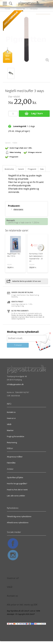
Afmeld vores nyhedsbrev (18, 523)
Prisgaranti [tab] (32, 169)
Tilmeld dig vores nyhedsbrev (19, 516)
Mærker (10, 430)
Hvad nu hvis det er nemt (17, 490)
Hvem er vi (11, 418)
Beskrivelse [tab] (9, 169)
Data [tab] (42, 169)
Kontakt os (11, 412)
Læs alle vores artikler (16, 496)
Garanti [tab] (21, 169)
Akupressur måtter (15, 457)
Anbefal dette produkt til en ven (27, 281)
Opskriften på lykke (15, 477)
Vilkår (9, 424)
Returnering (12, 442)
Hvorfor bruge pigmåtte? (17, 484)
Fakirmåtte (11, 463)
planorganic (18, 209)
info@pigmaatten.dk (15, 384)
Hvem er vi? (13, 578)
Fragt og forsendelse (16, 436)
